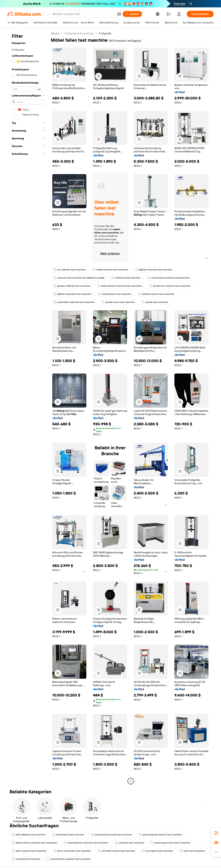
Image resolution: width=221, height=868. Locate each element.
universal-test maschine (129, 843)
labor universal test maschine (29, 851)
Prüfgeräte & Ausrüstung (79, 33)
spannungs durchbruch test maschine (160, 835)
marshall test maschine (26, 859)
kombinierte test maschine (68, 835)
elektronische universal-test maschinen (120, 286)
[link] (216, 833)
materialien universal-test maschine (74, 302)
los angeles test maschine (158, 851)
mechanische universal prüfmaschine (169, 278)
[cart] (169, 15)
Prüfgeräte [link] (105, 33)
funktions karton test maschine (156, 294)
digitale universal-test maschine (154, 270)
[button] (119, 14)
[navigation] (28, 408)
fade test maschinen (192, 851)
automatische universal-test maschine (86, 843)
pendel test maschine (155, 302)
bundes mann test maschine (118, 302)
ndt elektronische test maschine (116, 851)
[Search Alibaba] (83, 14)
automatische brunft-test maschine (111, 835)
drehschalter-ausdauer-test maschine (69, 859)
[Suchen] (132, 14)
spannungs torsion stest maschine (171, 843)
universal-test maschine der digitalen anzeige (79, 278)
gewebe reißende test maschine (72, 286)
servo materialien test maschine (72, 851)
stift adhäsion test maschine (29, 835)
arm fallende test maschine (69, 270)
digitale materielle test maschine (72, 294)
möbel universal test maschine (110, 270)
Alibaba (55, 33)
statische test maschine (126, 278)
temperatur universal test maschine (170, 286)
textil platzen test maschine (115, 294)
